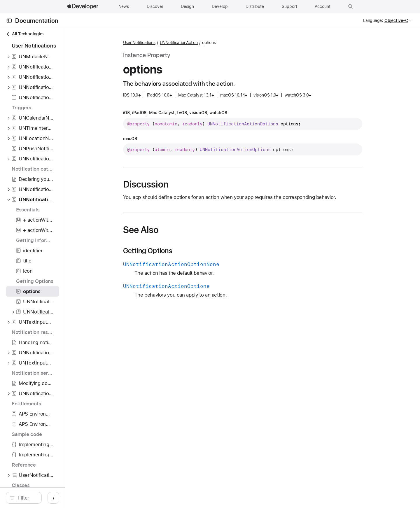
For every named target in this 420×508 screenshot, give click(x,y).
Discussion (176, 184)
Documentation (37, 21)
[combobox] (57, 498)
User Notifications (170, 43)
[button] (351, 6)
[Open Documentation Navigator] (9, 21)
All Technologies (25, 34)
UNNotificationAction (209, 43)
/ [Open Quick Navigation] (114, 498)
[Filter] (57, 498)
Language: (373, 20)
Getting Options (178, 251)
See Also (171, 230)
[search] (54, 498)
